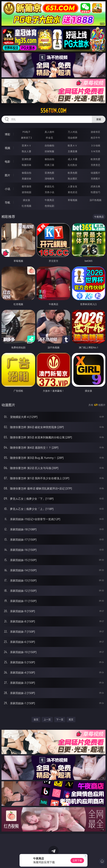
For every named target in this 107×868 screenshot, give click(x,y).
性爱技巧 (95, 192)
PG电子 (27, 132)
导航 (7, 202)
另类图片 (95, 179)
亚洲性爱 (26, 159)
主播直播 (73, 151)
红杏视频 (26, 206)
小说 (7, 189)
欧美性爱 (95, 159)
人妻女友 (73, 186)
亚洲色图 (49, 173)
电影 (7, 162)
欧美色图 (73, 173)
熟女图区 (73, 179)
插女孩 (26, 200)
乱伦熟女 (73, 165)
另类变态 (95, 165)
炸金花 (49, 138)
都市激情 (26, 186)
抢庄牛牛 (95, 138)
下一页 (60, 719)
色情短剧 (49, 206)
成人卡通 (73, 159)
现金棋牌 (73, 138)
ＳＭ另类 (95, 151)
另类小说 (49, 192)
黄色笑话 (73, 192)
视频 (7, 148)
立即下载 (77, 860)
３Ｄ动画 (95, 145)
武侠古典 (95, 186)
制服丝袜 (26, 165)
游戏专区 (95, 132)
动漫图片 (95, 173)
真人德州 (49, 132)
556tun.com (53, 111)
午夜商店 (49, 200)
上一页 (47, 719)
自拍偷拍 (49, 145)
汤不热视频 (95, 200)
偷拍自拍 (49, 159)
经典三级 (49, 165)
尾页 (71, 719)
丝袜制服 (49, 151)
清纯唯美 (49, 179)
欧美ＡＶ (73, 145)
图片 (7, 175)
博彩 (7, 134)
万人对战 (73, 132)
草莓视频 (73, 200)
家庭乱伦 (49, 186)
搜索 (99, 119)
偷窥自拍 (26, 173)
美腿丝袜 (26, 179)
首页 (36, 719)
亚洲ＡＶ (26, 145)
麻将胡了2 (26, 138)
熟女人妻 (26, 151)
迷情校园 (26, 192)
